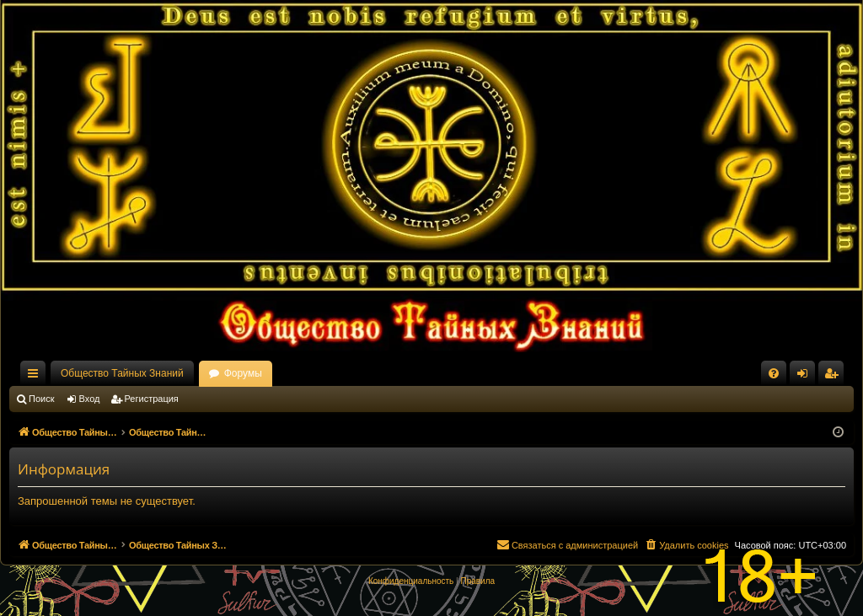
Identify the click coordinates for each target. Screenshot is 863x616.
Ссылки (36, 377)
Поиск (41, 399)
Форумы (243, 373)
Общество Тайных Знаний (122, 373)
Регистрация (152, 399)
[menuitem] (774, 373)
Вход (90, 399)
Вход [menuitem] (806, 377)
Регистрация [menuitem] (834, 377)
